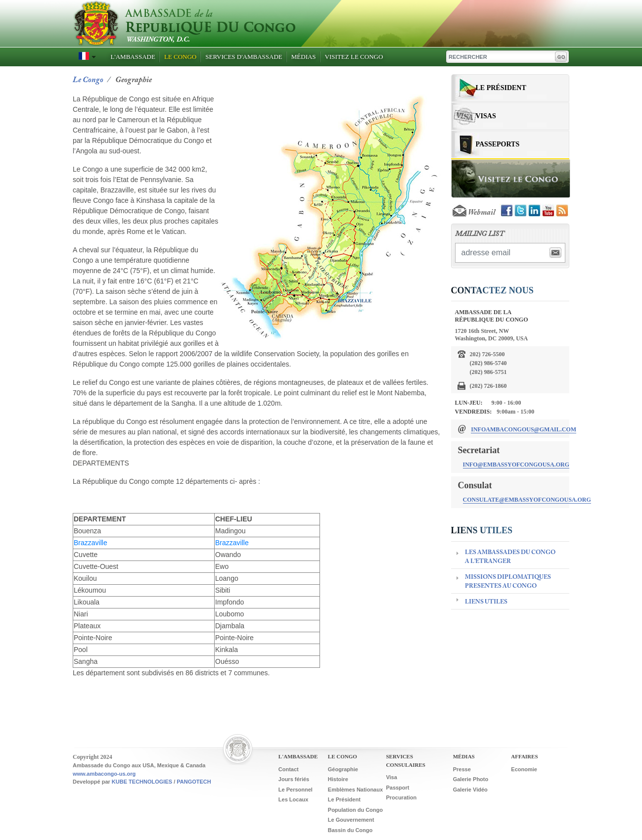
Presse (462, 769)
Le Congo (180, 57)
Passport (397, 788)
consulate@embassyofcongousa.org (527, 500)
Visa (391, 777)
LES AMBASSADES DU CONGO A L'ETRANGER (510, 557)
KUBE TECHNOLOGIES (142, 782)
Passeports (498, 144)
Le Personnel (296, 790)
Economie (524, 769)
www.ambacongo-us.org (104, 774)
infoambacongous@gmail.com (524, 429)
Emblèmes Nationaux (355, 790)
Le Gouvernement (351, 820)
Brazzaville (91, 543)
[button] (85, 56)
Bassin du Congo (350, 830)
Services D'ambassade (244, 57)
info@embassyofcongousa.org (516, 465)
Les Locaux (294, 799)
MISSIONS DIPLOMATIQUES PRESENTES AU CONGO (508, 582)
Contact (289, 769)
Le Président (501, 88)
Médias (304, 57)
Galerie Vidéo (470, 790)
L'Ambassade (133, 57)
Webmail (473, 213)
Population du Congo (355, 810)
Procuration (401, 797)
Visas (486, 116)
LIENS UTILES (486, 602)
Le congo (88, 80)
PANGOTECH (194, 782)
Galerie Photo (471, 779)
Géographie (343, 769)
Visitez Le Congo (354, 57)
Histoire (338, 779)
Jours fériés (294, 779)
